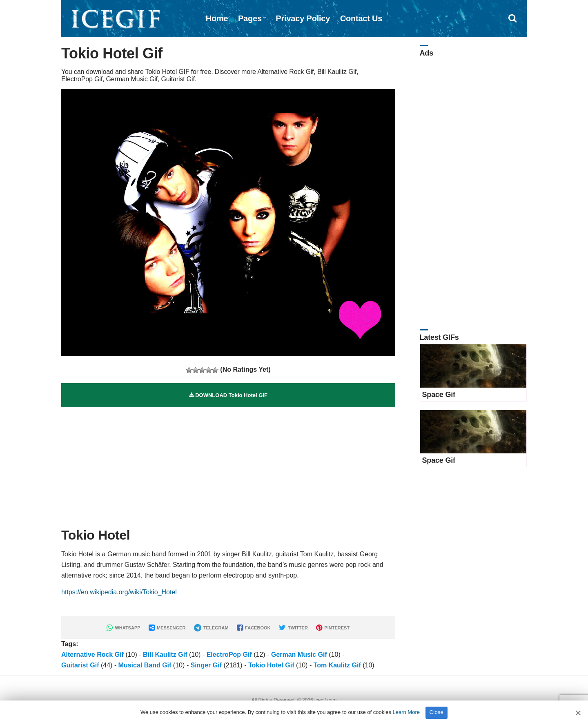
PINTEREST (333, 628)
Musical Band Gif (145, 665)
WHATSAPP (123, 628)
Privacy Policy (303, 18)
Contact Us (361, 18)
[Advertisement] (228, 464)
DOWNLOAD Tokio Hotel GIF (228, 395)
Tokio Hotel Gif (271, 665)
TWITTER (293, 628)
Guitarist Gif (80, 665)
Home (217, 18)
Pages (250, 18)
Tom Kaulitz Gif (337, 665)
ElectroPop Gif (229, 655)
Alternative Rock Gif (92, 655)
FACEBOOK (254, 628)
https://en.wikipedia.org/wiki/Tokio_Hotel (119, 592)
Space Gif (439, 395)
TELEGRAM (211, 628)
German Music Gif (299, 655)
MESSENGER (167, 628)
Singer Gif (206, 665)
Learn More (406, 712)
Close (437, 712)
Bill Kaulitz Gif (165, 655)
